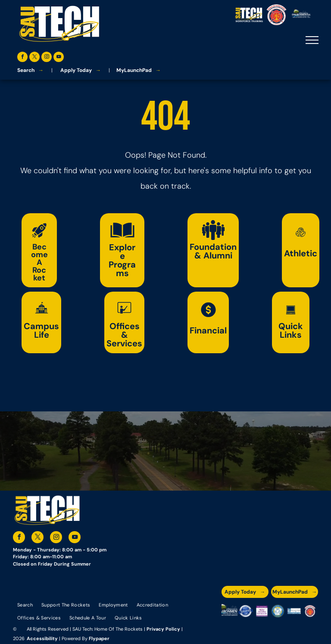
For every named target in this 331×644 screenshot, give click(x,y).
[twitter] (34, 58)
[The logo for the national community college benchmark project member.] (294, 611)
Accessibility (42, 638)
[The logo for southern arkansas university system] (278, 611)
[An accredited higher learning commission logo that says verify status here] (262, 611)
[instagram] (47, 58)
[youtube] (59, 58)
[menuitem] (25, 604)
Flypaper (99, 638)
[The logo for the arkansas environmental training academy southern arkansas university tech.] (230, 611)
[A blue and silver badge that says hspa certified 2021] (245, 611)
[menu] (312, 40)
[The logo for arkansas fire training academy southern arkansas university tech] (310, 611)
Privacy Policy (163, 629)
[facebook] (22, 58)
